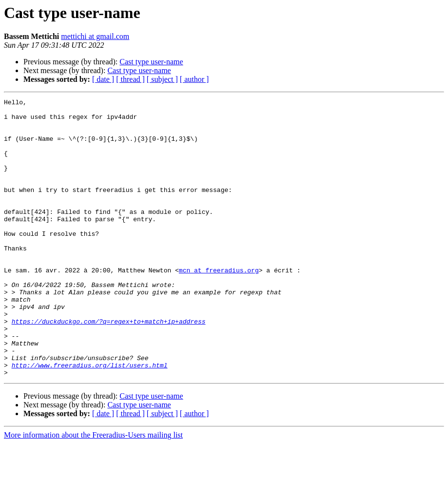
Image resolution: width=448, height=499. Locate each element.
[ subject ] (162, 79)
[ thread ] (130, 79)
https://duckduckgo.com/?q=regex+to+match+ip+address (109, 366)
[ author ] (195, 79)
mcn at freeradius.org (219, 305)
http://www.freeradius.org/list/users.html (90, 419)
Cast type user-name (151, 62)
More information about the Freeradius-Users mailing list (93, 490)
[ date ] (103, 79)
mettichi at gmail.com (95, 36)
